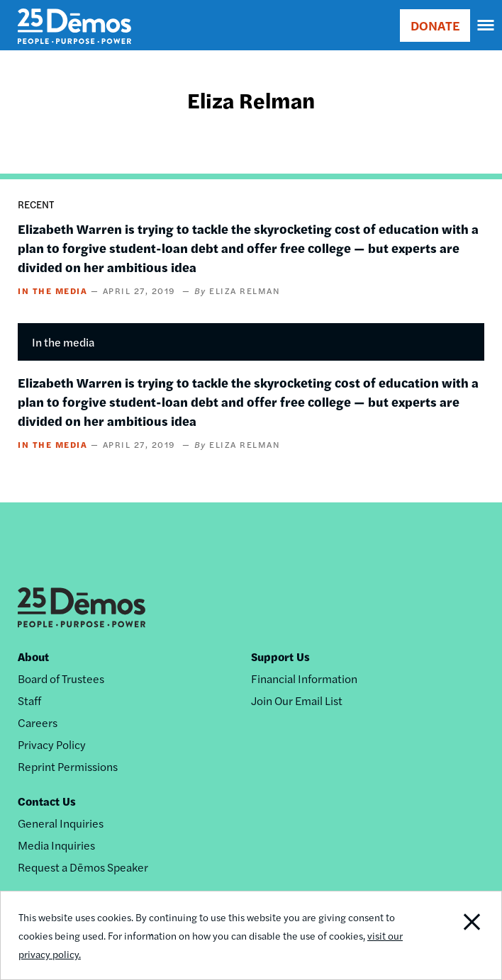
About (33, 657)
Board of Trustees (61, 678)
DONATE (435, 25)
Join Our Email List (297, 700)
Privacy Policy (52, 744)
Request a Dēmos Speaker (83, 867)
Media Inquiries (56, 845)
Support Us (280, 657)
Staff (29, 700)
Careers (38, 722)
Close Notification (453, 935)
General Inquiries (61, 823)
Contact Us (47, 801)
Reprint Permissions (68, 766)
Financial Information (304, 678)
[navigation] (486, 26)
